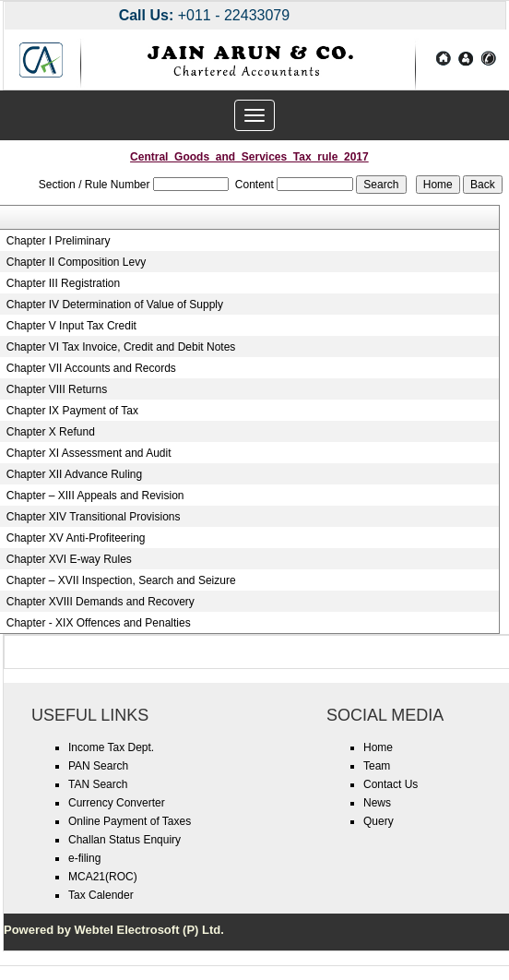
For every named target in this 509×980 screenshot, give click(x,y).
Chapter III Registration (63, 283)
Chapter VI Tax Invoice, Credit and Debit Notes (121, 347)
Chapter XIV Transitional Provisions (94, 517)
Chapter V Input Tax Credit (71, 326)
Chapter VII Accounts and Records (91, 368)
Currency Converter (117, 803)
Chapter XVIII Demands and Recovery (101, 602)
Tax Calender (101, 895)
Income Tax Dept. (111, 747)
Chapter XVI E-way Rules (69, 559)
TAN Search (98, 784)
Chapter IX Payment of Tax (72, 411)
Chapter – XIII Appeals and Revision (95, 496)
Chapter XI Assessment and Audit (89, 453)
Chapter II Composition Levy (76, 262)
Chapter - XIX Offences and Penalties (99, 623)
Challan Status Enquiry (124, 840)
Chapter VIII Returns (57, 389)
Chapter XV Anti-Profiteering (76, 538)
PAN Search (98, 766)
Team (377, 766)
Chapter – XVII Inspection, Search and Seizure (121, 580)
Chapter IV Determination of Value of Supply (115, 305)
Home (378, 747)
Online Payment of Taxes (130, 821)
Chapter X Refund (51, 432)
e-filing (84, 858)
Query (379, 821)
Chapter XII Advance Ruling (74, 474)
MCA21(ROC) (103, 877)
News (377, 803)
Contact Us (391, 784)
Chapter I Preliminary (59, 241)
